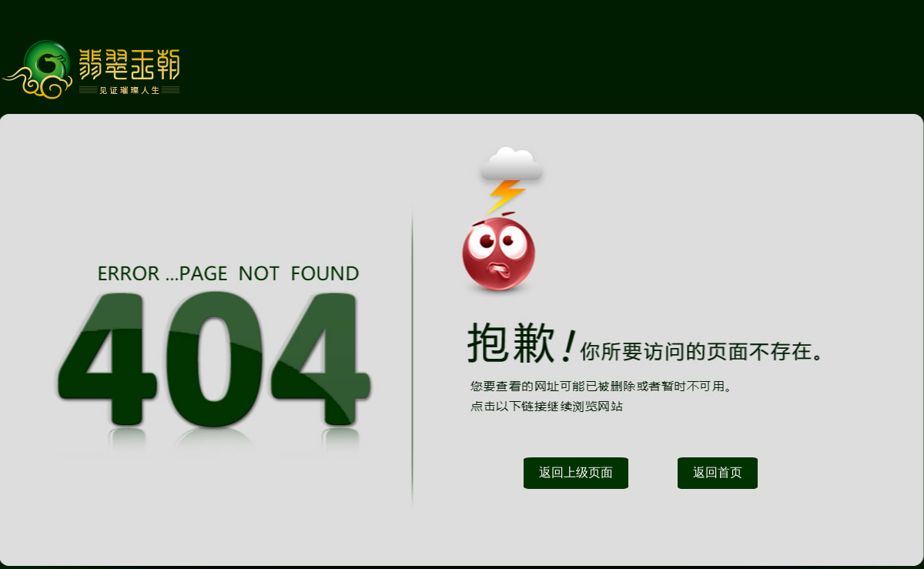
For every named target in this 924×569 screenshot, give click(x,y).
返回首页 (718, 472)
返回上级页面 (576, 472)
